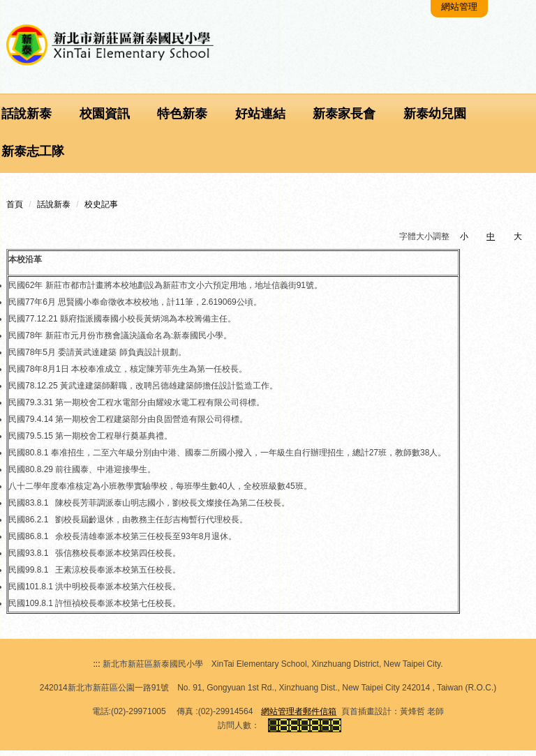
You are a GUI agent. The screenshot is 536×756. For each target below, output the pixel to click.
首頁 (15, 210)
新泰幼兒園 (434, 119)
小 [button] (464, 242)
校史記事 (101, 210)
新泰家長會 (343, 119)
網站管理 (461, 12)
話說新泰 (54, 210)
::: (96, 670)
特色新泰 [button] (182, 119)
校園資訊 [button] (104, 119)
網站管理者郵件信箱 (299, 717)
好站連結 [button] (260, 119)
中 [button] (491, 242)
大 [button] (518, 242)
